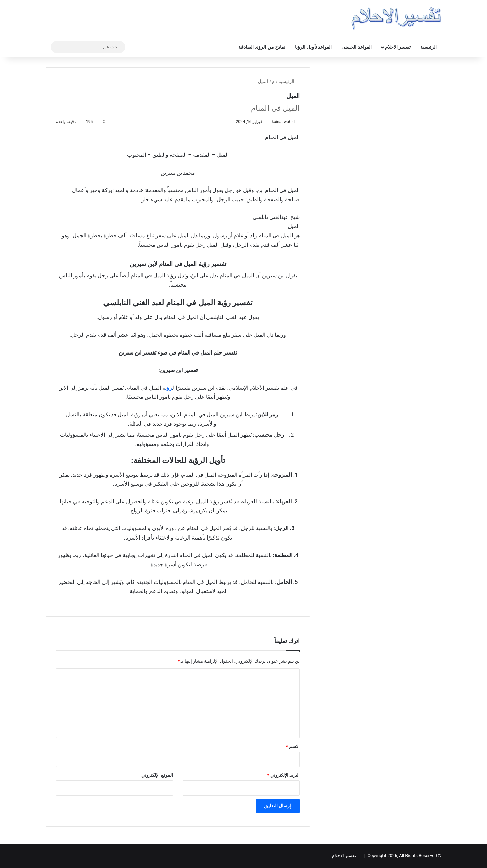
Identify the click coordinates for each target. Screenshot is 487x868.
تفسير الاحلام (398, 47)
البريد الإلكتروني (283, 775)
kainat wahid (283, 122)
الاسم (293, 746)
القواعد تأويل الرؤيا (313, 47)
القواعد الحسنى (356, 47)
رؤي (169, 388)
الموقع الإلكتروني (157, 775)
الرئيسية (428, 47)
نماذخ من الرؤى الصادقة (262, 47)
